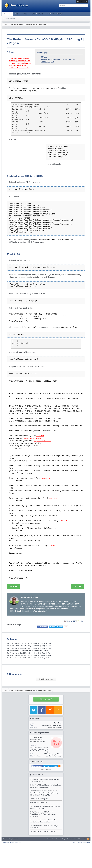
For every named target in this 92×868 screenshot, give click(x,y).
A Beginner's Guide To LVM (38, 802)
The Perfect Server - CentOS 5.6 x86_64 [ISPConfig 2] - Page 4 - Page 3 (30, 648)
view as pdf (71, 621)
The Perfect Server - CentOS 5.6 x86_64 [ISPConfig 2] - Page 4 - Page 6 (30, 656)
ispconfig (59, 725)
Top (85, 839)
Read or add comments (55, 727)
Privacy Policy (86, 842)
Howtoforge (12, 842)
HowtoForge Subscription (55, 14)
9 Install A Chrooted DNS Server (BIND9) (58, 59)
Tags (16, 14)
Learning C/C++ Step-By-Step (39, 799)
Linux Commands (37, 14)
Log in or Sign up (82, 1)
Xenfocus (15, 839)
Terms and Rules (77, 842)
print (81, 621)
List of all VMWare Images (54, 756)
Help (64, 839)
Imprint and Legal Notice (74, 839)
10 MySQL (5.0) (47, 62)
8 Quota (44, 57)
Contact (58, 839)
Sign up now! (46, 699)
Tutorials (7, 14)
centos (44, 725)
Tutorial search (11, 19)
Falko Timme (58, 723)
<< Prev (13, 586)
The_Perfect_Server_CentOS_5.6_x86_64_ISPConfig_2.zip (39, 750)
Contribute (50, 839)
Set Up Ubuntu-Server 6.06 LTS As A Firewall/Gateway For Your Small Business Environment (43, 814)
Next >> (77, 586)
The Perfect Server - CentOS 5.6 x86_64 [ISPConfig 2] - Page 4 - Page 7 (30, 658)
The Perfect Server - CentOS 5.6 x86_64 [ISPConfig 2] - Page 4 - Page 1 (30, 643)
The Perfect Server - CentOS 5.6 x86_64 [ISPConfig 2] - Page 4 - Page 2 (30, 646)
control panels (52, 725)
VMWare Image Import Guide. (53, 754)
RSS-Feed (88, 839)
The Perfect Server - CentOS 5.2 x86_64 (42, 832)
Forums (25, 14)
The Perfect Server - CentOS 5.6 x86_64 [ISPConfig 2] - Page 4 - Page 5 (30, 653)
